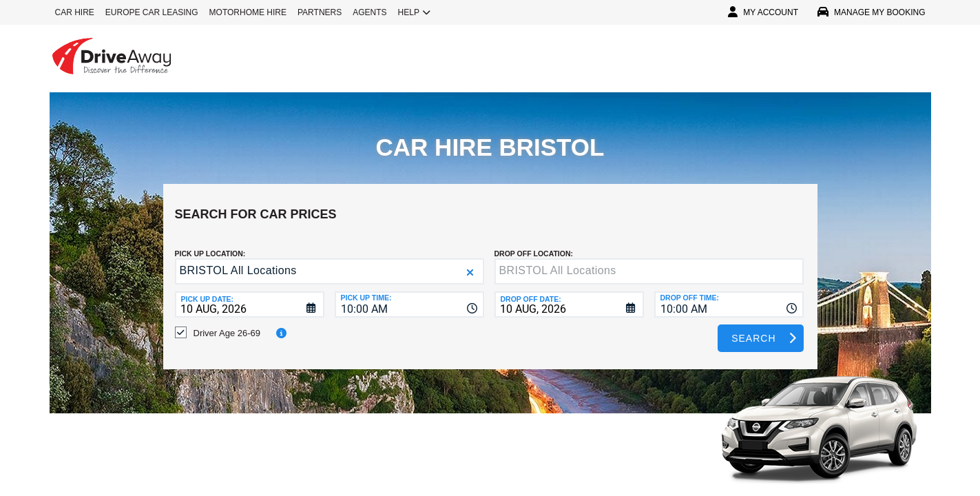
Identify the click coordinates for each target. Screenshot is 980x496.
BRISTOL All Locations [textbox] (238, 260)
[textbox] (649, 261)
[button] (470, 262)
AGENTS (369, 12)
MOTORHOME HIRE (248, 12)
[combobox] (409, 294)
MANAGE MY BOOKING (871, 12)
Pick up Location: (210, 243)
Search (753, 328)
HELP (414, 12)
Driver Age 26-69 (227, 323)
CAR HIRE (75, 12)
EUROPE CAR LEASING (152, 12)
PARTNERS (320, 12)
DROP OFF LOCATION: (534, 243)
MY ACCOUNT (763, 12)
